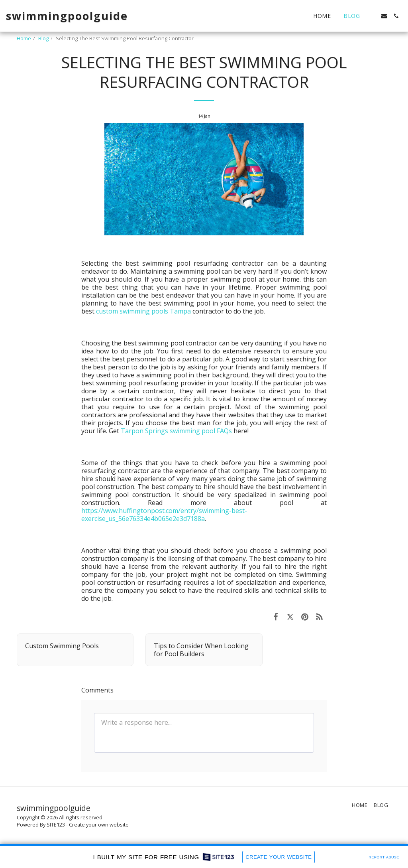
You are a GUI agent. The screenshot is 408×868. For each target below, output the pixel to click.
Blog (43, 38)
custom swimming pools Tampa (143, 311)
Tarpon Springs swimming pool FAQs (176, 431)
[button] (372, 16)
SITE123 (56, 825)
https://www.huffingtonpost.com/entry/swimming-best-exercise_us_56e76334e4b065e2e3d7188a (164, 515)
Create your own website (99, 825)
